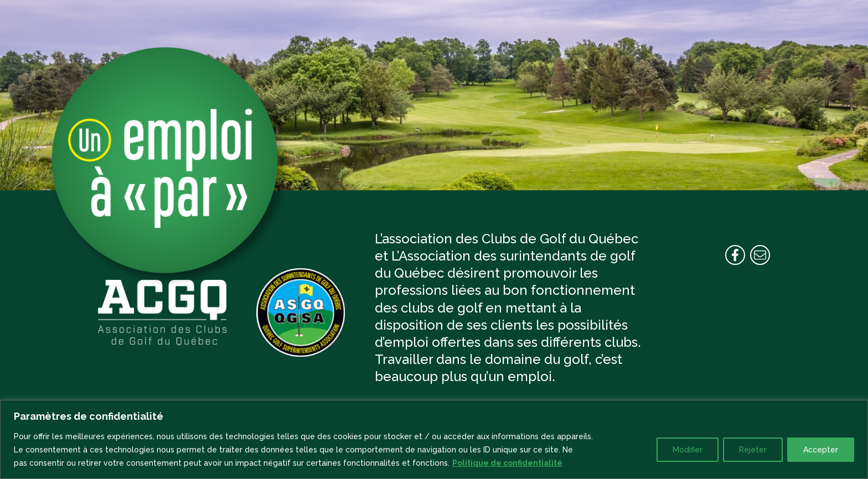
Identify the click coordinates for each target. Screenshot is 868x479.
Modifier (688, 450)
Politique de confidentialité (507, 463)
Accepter (821, 450)
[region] (434, 439)
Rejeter (753, 450)
